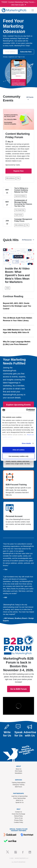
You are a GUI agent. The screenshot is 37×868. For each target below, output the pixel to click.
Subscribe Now (26, 52)
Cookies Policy (19, 822)
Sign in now (21, 57)
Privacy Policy (18, 820)
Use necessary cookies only (18, 456)
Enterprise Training (19, 785)
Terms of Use (18, 818)
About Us (19, 769)
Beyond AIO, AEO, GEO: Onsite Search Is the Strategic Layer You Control (17, 306)
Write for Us (20, 800)
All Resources (28, 240)
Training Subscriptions (19, 783)
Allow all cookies (18, 450)
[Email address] (10, 52)
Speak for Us (20, 802)
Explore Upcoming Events (18, 405)
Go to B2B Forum (19, 653)
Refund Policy (18, 816)
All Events (30, 98)
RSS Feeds (19, 771)
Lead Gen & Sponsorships (19, 796)
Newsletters (18, 773)
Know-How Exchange (19, 814)
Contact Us (18, 812)
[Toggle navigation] (33, 10)
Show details (26, 443)
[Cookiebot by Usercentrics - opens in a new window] (26, 410)
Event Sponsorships (20, 798)
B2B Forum (18, 787)
